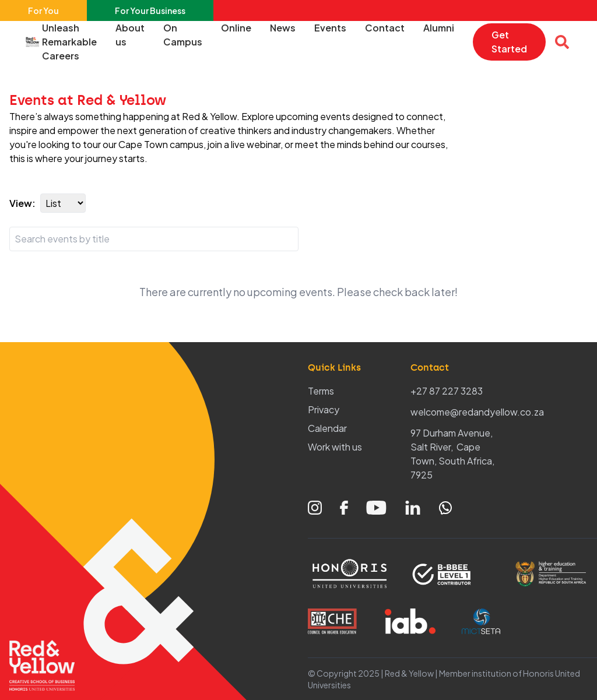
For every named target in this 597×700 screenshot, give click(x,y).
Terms (321, 391)
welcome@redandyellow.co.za (477, 412)
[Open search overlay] (562, 42)
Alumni (439, 28)
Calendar (327, 428)
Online (236, 28)
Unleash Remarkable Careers (69, 42)
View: (22, 203)
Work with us (335, 447)
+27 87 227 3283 (447, 391)
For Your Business (150, 10)
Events (330, 28)
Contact (385, 28)
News (283, 28)
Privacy (324, 409)
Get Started (509, 42)
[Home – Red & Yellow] (35, 42)
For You (43, 10)
